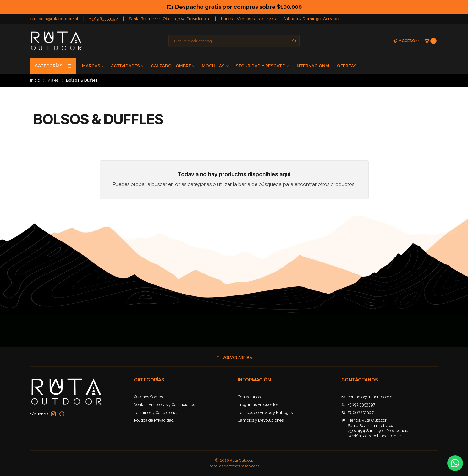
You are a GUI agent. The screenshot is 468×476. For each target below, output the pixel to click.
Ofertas (347, 66)
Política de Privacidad (154, 420)
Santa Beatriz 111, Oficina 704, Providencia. (169, 19)
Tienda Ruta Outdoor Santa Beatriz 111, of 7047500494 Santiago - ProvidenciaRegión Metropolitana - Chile (375, 428)
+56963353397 (358, 405)
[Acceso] (407, 41)
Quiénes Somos (148, 397)
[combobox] (234, 41)
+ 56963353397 (104, 19)
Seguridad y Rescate (263, 66)
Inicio (35, 81)
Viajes (53, 81)
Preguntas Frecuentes (258, 405)
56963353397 (358, 412)
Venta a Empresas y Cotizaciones (164, 405)
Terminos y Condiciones (156, 412)
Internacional (313, 66)
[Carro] (431, 41)
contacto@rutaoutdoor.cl (54, 19)
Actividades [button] (128, 66)
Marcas (94, 66)
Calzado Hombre (173, 66)
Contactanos (249, 397)
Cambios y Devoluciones (261, 420)
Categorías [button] (53, 66)
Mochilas (216, 66)
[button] (234, 358)
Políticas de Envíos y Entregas (265, 412)
